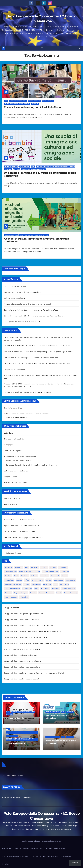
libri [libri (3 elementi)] (55, 585)
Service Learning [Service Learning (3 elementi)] (71, 593)
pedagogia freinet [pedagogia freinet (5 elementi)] (69, 589)
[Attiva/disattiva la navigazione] (42, 48)
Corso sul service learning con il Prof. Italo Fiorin (32, 107)
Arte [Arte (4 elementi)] (27, 568)
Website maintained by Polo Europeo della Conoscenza (41, 841)
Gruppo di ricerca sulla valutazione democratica (25, 638)
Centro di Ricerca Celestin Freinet (19, 520)
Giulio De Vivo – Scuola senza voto (19, 532)
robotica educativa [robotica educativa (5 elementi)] (46, 593)
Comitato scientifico (13, 408)
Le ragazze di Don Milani (15, 286)
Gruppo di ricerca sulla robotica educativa (23, 679)
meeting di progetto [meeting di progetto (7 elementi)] (12, 589)
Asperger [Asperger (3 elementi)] (34, 568)
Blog (6, 101)
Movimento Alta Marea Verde (18, 460)
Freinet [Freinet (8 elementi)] (19, 580)
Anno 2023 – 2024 (12, 498)
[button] (80, 48)
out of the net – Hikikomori (16, 471)
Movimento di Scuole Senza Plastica (33, 169)
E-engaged (8, 169)
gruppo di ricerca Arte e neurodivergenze (22, 649)
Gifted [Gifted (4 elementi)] (27, 580)
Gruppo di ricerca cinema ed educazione (22, 667)
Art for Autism (25, 167)
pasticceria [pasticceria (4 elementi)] (45, 589)
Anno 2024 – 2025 (12, 504)
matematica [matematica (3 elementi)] (64, 585)
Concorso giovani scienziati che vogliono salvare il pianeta (56, 167)
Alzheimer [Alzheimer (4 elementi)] (9, 568)
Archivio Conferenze (11, 167)
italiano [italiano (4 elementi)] (26, 585)
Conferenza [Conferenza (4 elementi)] (63, 568)
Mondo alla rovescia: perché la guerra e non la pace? (28, 304)
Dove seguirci (6, 849)
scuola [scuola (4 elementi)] (59, 593)
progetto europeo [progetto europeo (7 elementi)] (20, 593)
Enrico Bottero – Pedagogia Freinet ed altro (23, 538)
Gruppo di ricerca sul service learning (17, 104)
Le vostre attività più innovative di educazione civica (27, 392)
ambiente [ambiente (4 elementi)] (19, 568)
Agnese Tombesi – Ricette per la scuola (22, 526)
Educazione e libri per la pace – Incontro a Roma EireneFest (31, 310)
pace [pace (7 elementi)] (36, 589)
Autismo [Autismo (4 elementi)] (44, 568)
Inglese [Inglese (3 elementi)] (49, 580)
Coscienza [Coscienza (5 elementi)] (65, 572)
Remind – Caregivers (13, 451)
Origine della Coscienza (14, 298)
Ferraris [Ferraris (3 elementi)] (65, 576)
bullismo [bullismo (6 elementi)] (53, 568)
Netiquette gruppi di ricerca (56, 849)
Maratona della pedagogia (17, 418)
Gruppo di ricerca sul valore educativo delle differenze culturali (32, 632)
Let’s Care (8, 433)
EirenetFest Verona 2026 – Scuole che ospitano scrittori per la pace (34, 316)
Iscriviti (75, 863)
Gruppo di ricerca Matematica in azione (22, 620)
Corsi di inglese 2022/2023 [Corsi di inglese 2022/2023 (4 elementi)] (29, 572)
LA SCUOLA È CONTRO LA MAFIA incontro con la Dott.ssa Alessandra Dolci (37, 346)
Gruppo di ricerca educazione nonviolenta (23, 661)
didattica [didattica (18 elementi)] (8, 576)
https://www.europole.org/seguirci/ (17, 798)
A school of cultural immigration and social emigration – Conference (37, 240)
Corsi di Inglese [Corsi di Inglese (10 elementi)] (11, 572)
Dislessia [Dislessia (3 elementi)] (34, 576)
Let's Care (35, 104)
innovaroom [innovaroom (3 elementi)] (59, 580)
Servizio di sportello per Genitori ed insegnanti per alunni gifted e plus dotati (38, 352)
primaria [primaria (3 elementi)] (8, 593)
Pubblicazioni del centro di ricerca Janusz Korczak (26, 414)
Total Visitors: (8, 776)
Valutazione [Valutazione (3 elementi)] (24, 597)
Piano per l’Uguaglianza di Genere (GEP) (29, 849)
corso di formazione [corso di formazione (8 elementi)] (50, 572)
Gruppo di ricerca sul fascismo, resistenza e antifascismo (30, 626)
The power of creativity (14, 439)
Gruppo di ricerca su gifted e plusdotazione (23, 614)
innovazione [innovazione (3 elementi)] (70, 580)
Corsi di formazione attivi (18, 101)
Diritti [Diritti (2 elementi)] (16, 576)
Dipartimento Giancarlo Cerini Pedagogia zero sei (21, 733)
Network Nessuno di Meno (16, 483)
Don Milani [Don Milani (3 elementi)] (44, 576)
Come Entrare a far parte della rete (45, 857)
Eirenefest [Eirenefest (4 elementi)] (55, 576)
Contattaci (5, 864)
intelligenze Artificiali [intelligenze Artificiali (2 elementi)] (13, 585)
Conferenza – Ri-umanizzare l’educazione (23, 292)
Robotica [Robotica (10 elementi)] (33, 593)
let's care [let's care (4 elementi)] (47, 585)
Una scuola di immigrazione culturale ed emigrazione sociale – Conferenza (41, 175)
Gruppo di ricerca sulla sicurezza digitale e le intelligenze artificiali (34, 673)
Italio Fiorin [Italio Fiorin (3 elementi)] (36, 585)
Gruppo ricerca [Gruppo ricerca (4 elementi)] (38, 580)
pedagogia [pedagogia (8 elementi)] (56, 589)
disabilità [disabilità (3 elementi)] (25, 576)
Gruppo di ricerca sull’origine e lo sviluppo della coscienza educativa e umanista (40, 644)
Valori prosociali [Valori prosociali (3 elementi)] (11, 597)
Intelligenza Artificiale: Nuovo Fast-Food (22, 322)
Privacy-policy (66, 857)
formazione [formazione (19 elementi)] (9, 580)
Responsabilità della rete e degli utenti (15, 857)
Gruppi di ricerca (48, 101)
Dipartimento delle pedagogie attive (23, 712)
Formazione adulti (34, 101)
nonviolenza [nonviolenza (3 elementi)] (27, 589)
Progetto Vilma (11, 477)
